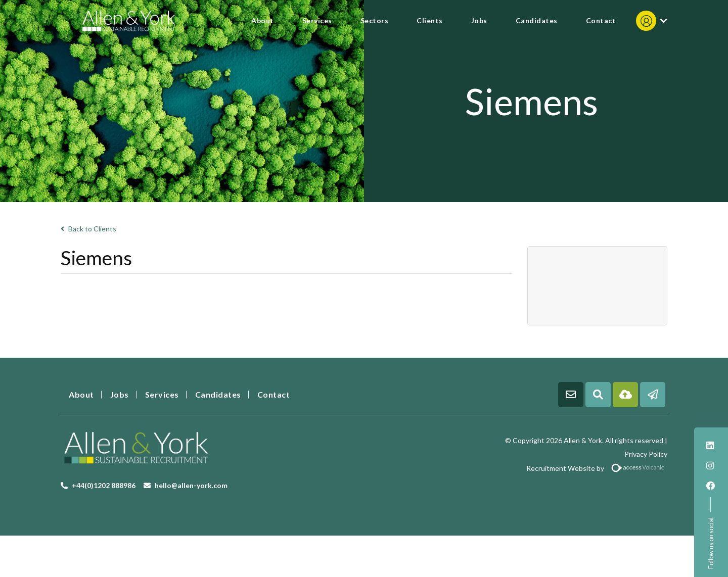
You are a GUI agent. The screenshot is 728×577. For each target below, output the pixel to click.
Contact (601, 20)
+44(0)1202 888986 (104, 485)
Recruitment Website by (519, 468)
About (263, 20)
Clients (430, 20)
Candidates (537, 20)
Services (317, 20)
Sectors (375, 20)
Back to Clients (88, 229)
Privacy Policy (646, 454)
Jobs (479, 20)
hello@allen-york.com (191, 485)
